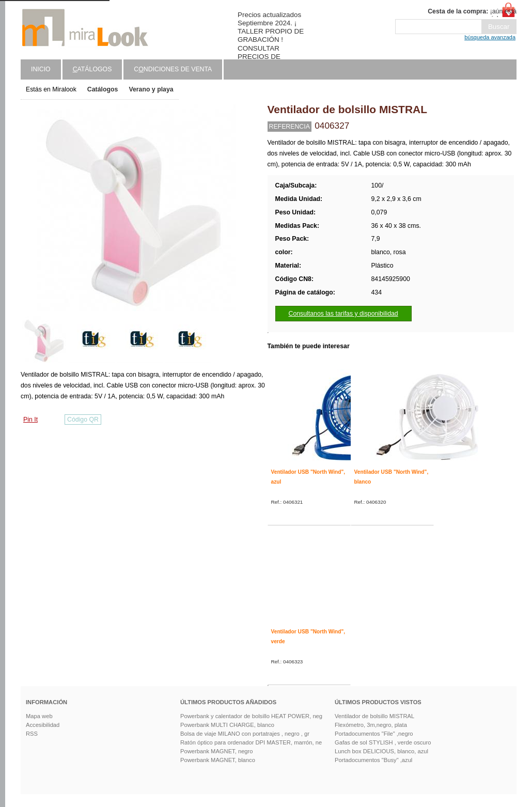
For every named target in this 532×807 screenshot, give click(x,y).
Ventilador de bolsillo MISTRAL (374, 716)
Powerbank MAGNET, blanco (218, 760)
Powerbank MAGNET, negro (217, 751)
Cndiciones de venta (173, 69)
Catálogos (103, 89)
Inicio (41, 69)
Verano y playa (151, 89)
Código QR (83, 420)
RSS (32, 734)
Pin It (30, 420)
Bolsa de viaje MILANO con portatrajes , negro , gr (245, 734)
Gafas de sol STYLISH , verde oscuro (383, 742)
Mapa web (39, 716)
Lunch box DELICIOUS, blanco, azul (381, 751)
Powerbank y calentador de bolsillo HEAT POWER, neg (251, 716)
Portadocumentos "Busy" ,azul (373, 760)
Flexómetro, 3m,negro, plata (371, 725)
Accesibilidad (43, 725)
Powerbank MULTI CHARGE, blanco (227, 725)
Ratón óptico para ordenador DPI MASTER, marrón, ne (251, 742)
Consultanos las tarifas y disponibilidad (343, 314)
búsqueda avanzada (490, 37)
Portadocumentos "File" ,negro (374, 734)
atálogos (92, 69)
